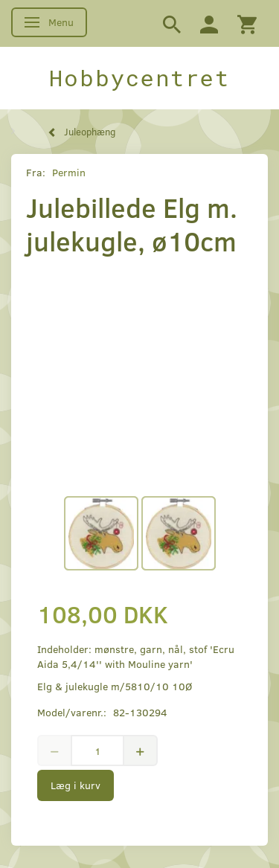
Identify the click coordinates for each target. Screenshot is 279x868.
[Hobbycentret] (139, 78)
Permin (69, 172)
